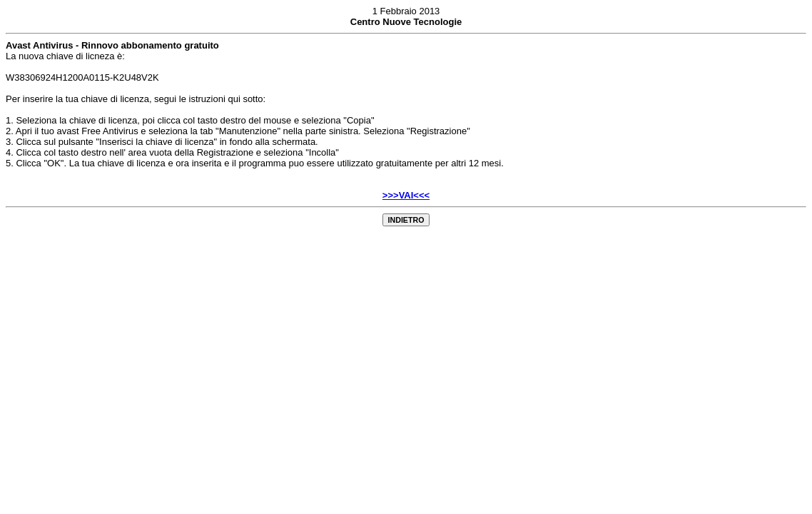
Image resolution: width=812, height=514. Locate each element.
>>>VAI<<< (406, 195)
